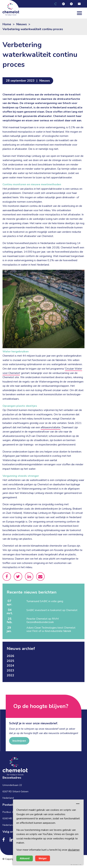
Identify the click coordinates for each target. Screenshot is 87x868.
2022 (10, 675)
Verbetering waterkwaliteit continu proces (33, 29)
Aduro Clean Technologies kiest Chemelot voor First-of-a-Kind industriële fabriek (51, 629)
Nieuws (22, 24)
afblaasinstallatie (51, 427)
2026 (10, 656)
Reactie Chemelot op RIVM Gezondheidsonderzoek (42, 620)
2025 (10, 661)
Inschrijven (19, 741)
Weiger (43, 858)
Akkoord (25, 858)
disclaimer (74, 850)
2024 (10, 666)
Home (7, 24)
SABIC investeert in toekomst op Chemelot (52, 610)
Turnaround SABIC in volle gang (45, 601)
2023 (10, 670)
